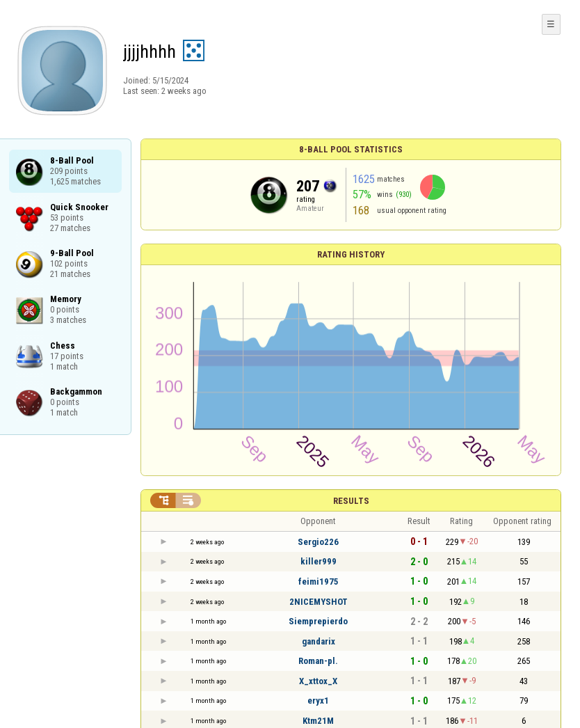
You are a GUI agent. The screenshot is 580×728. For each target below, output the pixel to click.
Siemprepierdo (318, 621)
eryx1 (318, 701)
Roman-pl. (318, 661)
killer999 (319, 561)
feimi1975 (319, 581)
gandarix (319, 641)
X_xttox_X (318, 681)
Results (351, 501)
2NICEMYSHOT (319, 602)
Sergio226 (318, 542)
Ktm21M (318, 721)
